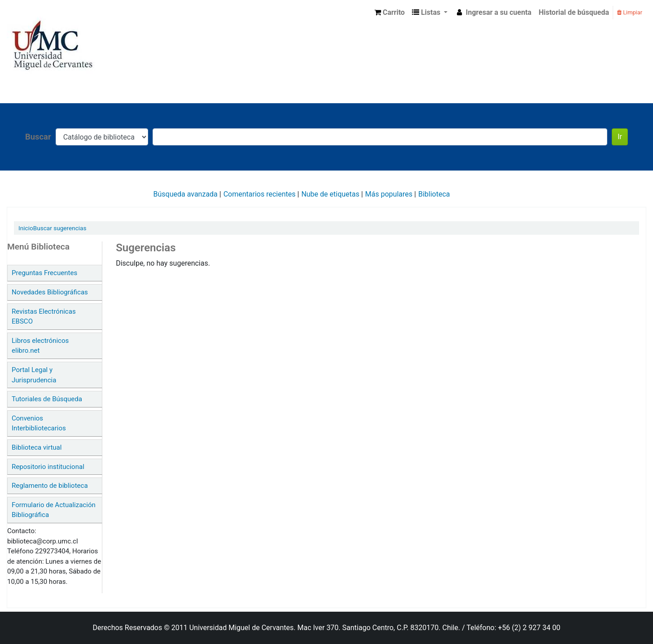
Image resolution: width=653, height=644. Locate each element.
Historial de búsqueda (574, 12)
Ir (620, 137)
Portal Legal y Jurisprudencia (34, 375)
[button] (390, 13)
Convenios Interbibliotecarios (39, 423)
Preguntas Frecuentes (44, 273)
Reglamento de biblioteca (50, 486)
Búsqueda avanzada (186, 194)
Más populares (389, 194)
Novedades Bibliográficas (50, 292)
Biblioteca (434, 194)
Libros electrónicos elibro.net (40, 346)
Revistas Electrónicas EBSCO (44, 317)
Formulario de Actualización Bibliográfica (54, 510)
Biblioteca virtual (37, 447)
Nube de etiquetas (330, 194)
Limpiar (630, 12)
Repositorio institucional (48, 467)
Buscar (38, 137)
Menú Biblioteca (38, 247)
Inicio (26, 228)
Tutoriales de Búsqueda (47, 399)
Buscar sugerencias (60, 228)
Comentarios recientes (260, 194)
